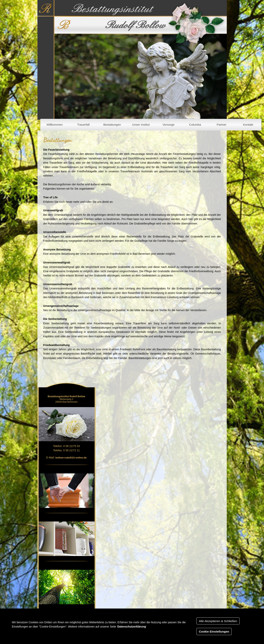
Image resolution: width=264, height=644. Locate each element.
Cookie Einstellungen (214, 631)
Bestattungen (112, 125)
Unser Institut (141, 125)
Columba (195, 125)
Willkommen (55, 125)
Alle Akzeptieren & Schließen (218, 621)
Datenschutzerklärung (132, 627)
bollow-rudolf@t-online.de (71, 458)
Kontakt (248, 125)
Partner (222, 125)
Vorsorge (168, 125)
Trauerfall (83, 125)
